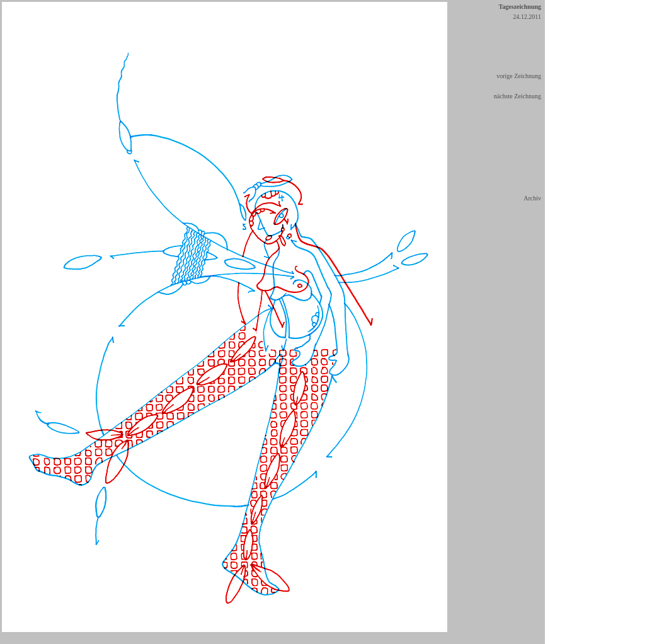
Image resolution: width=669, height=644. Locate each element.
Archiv (532, 198)
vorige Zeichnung (519, 76)
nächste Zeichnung (517, 96)
